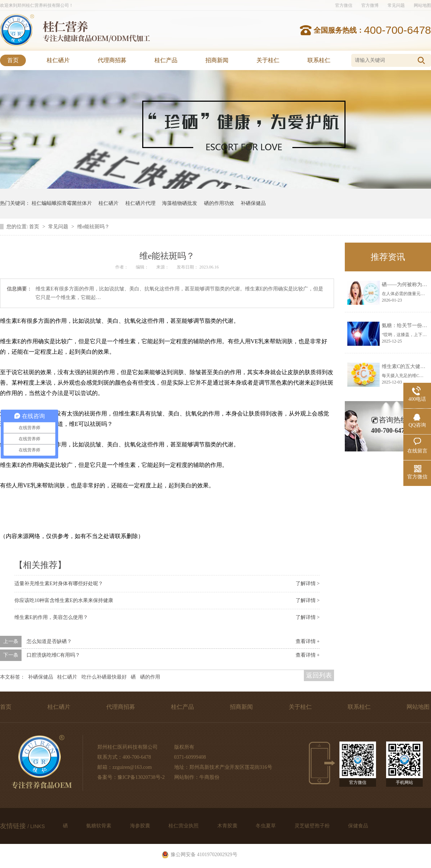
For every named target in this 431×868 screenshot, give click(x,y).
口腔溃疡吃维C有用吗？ (53, 655)
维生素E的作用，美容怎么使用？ (51, 617)
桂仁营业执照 (184, 826)
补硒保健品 (253, 203)
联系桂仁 (319, 60)
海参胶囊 (141, 826)
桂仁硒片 (58, 60)
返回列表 (319, 675)
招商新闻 (217, 60)
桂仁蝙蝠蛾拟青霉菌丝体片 (62, 203)
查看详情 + (308, 641)
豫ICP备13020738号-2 (141, 777)
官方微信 (344, 5)
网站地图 (422, 5)
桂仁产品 (166, 60)
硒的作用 (150, 677)
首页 (13, 60)
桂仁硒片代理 (140, 203)
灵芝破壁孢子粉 (313, 826)
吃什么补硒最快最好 (104, 677)
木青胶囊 (228, 826)
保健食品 (358, 826)
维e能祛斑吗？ (93, 227)
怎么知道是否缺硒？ (49, 641)
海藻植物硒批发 (180, 203)
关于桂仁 (268, 60)
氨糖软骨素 (99, 826)
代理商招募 (112, 60)
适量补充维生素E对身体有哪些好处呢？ (59, 584)
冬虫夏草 (267, 826)
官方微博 (370, 5)
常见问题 (396, 5)
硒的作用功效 (219, 203)
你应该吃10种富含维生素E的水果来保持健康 (64, 600)
